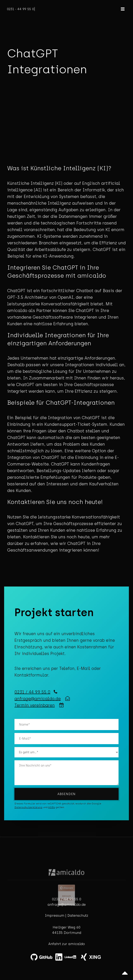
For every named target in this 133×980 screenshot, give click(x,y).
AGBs (52, 807)
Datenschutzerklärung (28, 807)
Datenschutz (78, 916)
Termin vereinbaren (35, 705)
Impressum (55, 916)
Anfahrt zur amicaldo (67, 944)
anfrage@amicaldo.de (38, 699)
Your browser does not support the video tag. (66, 127)
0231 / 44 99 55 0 (32, 692)
